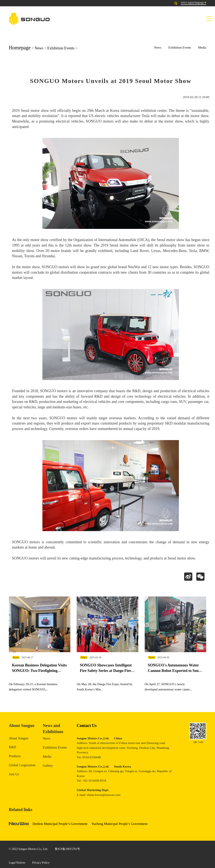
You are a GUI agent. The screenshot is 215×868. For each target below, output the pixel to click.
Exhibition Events (61, 48)
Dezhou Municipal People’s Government (60, 824)
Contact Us (87, 726)
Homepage (20, 48)
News (39, 48)
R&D (12, 747)
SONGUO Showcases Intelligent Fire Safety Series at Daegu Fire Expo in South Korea (106, 671)
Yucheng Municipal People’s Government (119, 824)
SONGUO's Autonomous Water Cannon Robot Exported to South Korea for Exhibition (175, 671)
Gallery (48, 766)
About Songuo (19, 738)
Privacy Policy (41, 863)
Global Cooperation (22, 765)
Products (15, 756)
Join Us (14, 774)
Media (202, 47)
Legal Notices (17, 863)
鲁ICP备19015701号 (67, 849)
